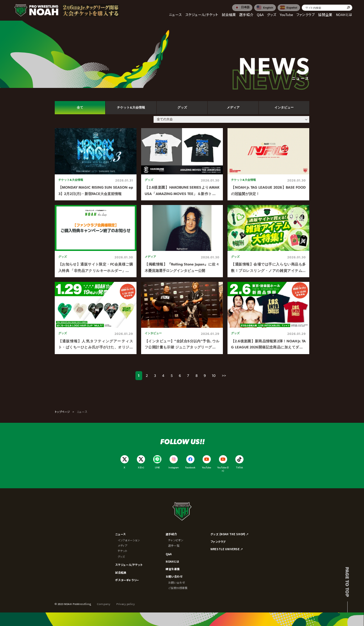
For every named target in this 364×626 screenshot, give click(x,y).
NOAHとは (172, 561)
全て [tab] (80, 107)
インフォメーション (129, 540)
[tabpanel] (182, 241)
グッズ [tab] (182, 107)
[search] (327, 8)
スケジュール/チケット (129, 565)
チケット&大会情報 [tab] (131, 107)
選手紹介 (171, 534)
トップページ (62, 412)
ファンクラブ (218, 541)
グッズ (121, 556)
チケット (122, 551)
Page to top (347, 582)
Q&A (169, 554)
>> (224, 375)
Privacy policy (125, 604)
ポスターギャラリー (127, 580)
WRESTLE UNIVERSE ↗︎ (227, 549)
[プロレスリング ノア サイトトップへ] (36, 10)
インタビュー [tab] (284, 107)
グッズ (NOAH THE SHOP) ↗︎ (230, 534)
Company (104, 604)
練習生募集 (173, 569)
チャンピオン (176, 540)
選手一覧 (174, 545)
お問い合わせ (174, 576)
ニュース (121, 534)
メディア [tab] (233, 107)
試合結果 (121, 572)
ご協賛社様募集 (178, 588)
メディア (122, 545)
